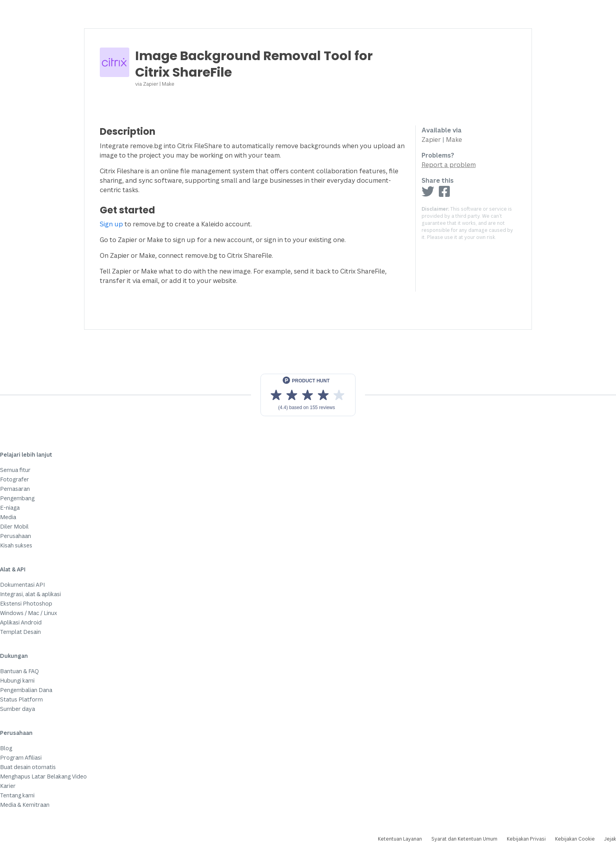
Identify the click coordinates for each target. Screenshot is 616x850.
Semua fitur (15, 470)
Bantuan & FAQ (19, 671)
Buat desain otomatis (28, 767)
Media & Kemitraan (25, 805)
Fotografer (15, 479)
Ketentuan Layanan (400, 839)
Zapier (151, 84)
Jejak (610, 839)
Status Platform (21, 699)
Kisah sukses (16, 545)
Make (168, 84)
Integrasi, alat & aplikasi (30, 594)
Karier (8, 786)
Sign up (111, 224)
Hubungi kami (17, 680)
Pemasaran (15, 489)
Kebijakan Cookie (575, 839)
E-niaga (10, 508)
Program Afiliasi (21, 757)
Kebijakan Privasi (526, 839)
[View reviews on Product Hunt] (308, 395)
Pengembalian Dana (26, 690)
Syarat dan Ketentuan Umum (464, 839)
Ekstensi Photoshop (26, 603)
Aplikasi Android (21, 622)
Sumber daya (17, 709)
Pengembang (17, 498)
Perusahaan (16, 536)
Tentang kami (17, 795)
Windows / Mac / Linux (28, 613)
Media (8, 517)
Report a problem (449, 165)
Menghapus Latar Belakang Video (43, 776)
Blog (6, 748)
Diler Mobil (14, 526)
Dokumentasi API (22, 585)
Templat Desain (20, 632)
